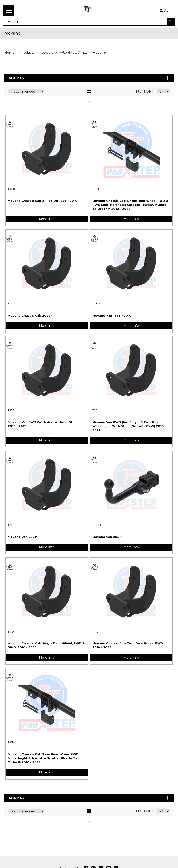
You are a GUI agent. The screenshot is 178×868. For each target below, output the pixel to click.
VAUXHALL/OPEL (73, 53)
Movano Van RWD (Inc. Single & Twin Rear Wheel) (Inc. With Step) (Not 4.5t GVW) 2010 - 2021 (129, 426)
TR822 (96, 304)
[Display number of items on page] (163, 91)
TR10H (96, 189)
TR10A (12, 632)
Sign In (167, 10)
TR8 (95, 410)
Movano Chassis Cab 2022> (30, 315)
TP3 (10, 525)
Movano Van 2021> (23, 537)
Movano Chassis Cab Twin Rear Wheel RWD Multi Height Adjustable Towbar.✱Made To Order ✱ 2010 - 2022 (43, 758)
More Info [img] (47, 219)
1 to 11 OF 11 (145, 91)
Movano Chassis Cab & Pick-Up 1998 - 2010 (43, 201)
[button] (171, 22)
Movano (99, 53)
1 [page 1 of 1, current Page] (89, 102)
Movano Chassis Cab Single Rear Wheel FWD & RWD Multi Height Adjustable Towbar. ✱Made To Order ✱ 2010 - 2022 (130, 205)
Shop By (89, 78)
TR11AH (12, 742)
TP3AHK (97, 525)
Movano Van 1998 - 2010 (112, 315)
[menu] (9, 10)
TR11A (96, 632)
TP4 (10, 304)
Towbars (47, 53)
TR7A (11, 410)
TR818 (11, 189)
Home (10, 53)
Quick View (10, 124)
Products (28, 53)
